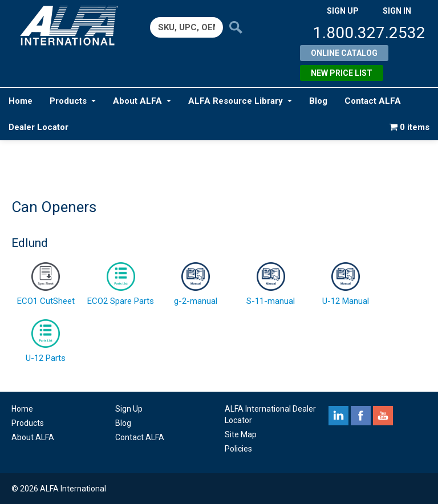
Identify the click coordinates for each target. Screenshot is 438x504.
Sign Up (129, 409)
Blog (318, 101)
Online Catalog (344, 53)
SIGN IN (397, 11)
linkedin (338, 416)
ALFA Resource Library (240, 101)
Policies (238, 449)
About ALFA (142, 101)
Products (73, 101)
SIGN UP (343, 11)
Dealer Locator (38, 127)
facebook (361, 416)
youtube (383, 416)
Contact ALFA (373, 101)
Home (21, 101)
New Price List (342, 73)
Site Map (241, 434)
